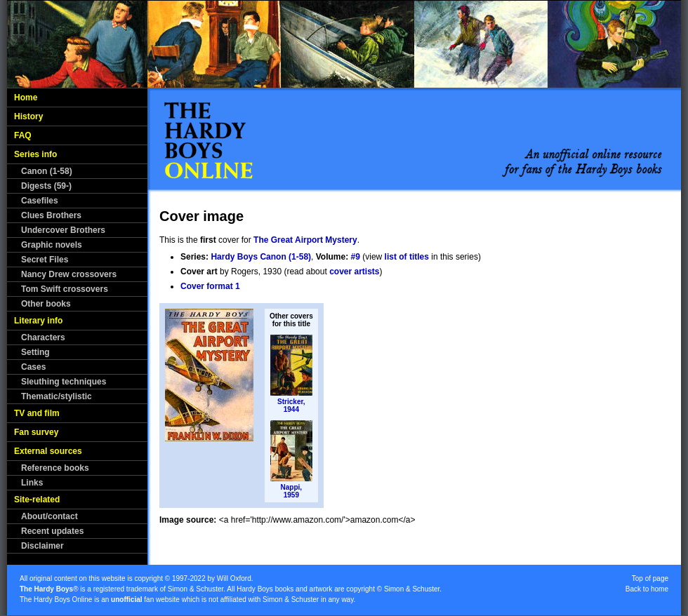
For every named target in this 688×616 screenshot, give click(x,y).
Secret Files (45, 260)
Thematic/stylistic (57, 396)
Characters (43, 337)
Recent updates (52, 531)
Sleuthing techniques (64, 382)
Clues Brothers (51, 215)
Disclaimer (42, 546)
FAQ (23, 135)
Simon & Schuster (196, 589)
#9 (356, 257)
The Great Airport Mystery (305, 240)
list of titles (407, 257)
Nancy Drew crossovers (69, 274)
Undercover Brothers (63, 230)
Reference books (55, 468)
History (28, 116)
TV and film (37, 413)
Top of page (650, 578)
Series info (35, 154)
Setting (35, 352)
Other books (46, 304)
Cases (33, 367)
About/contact (49, 516)
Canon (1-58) (47, 171)
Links (32, 483)
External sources (48, 451)
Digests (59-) (46, 186)
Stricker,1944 (291, 406)
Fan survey (36, 432)
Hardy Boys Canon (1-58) (261, 257)
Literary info (38, 321)
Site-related (37, 500)
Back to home (647, 589)
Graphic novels (52, 245)
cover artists (354, 272)
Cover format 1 (210, 286)
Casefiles (40, 201)
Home (26, 98)
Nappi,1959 (292, 491)
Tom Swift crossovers (65, 289)
